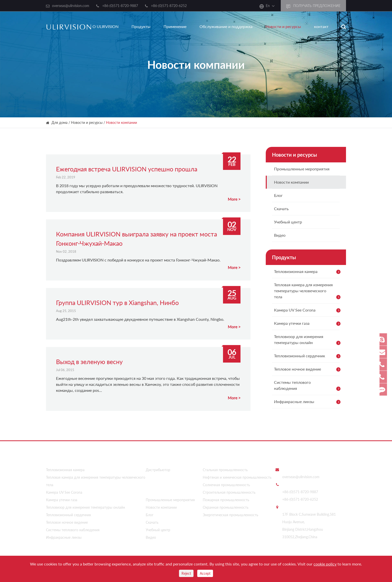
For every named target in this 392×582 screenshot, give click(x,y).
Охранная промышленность (226, 506)
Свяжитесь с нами (294, 457)
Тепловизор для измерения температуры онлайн (308, 340)
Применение (175, 26)
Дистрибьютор (158, 468)
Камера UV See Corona (308, 310)
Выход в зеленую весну (89, 362)
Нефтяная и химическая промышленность (237, 476)
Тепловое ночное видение (308, 369)
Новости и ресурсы (283, 26)
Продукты (141, 26)
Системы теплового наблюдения (308, 386)
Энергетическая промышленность (230, 513)
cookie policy (325, 564)
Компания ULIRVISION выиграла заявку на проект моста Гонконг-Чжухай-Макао (136, 239)
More (232, 199)
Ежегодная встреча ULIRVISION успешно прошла (127, 169)
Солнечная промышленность (226, 483)
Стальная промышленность (225, 468)
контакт (321, 26)
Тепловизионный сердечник (308, 356)
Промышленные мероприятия (302, 169)
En (268, 6)
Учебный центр (288, 222)
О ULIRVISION (105, 26)
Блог (278, 195)
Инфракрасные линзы (308, 402)
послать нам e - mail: (299, 468)
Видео (280, 235)
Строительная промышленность (229, 491)
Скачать (281, 209)
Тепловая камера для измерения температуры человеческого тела (308, 292)
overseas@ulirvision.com (71, 6)
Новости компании (121, 122)
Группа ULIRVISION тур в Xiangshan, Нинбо (117, 303)
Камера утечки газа (308, 324)
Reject (186, 573)
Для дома (59, 122)
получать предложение (313, 6)
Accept (205, 573)
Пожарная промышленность (226, 498)
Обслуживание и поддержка (226, 26)
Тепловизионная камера (308, 272)
